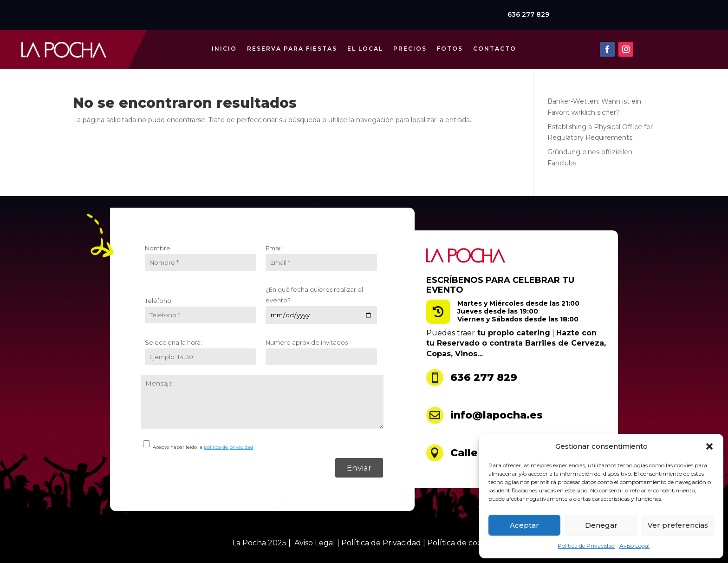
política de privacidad (228, 447)
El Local (365, 46)
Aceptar (524, 525)
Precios (410, 46)
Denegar (601, 525)
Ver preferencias (678, 525)
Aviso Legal (634, 546)
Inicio (224, 46)
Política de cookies (461, 543)
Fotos (450, 46)
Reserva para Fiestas (292, 46)
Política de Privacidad (586, 546)
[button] (709, 446)
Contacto (495, 46)
